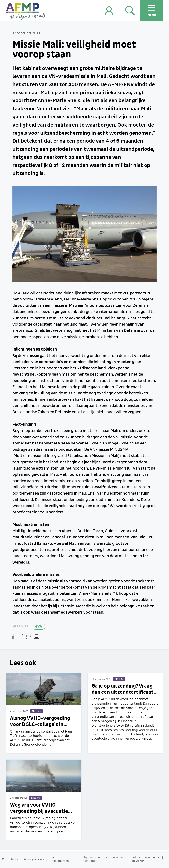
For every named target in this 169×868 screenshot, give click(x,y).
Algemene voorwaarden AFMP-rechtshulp (103, 859)
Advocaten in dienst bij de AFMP (148, 859)
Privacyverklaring (35, 859)
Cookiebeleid (11, 859)
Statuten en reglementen (60, 859)
